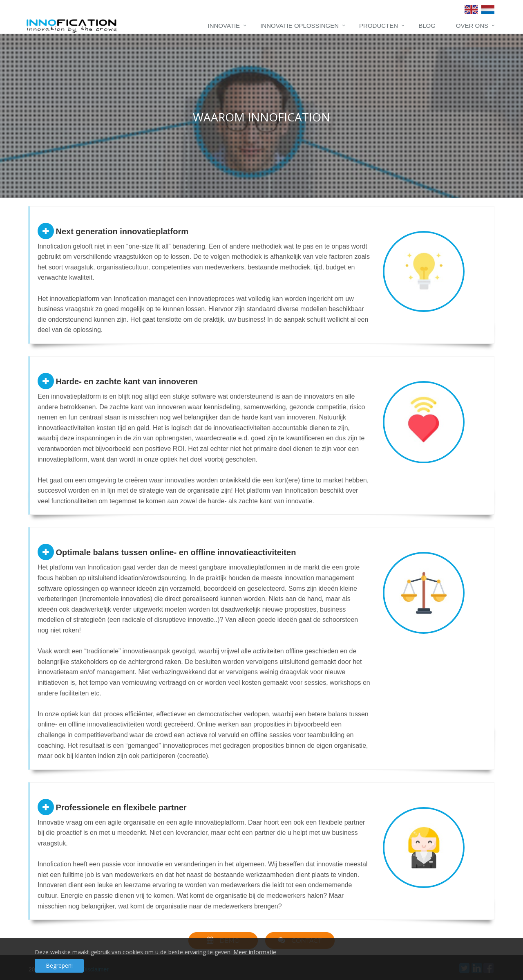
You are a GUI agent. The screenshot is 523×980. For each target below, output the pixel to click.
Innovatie (224, 26)
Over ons (472, 26)
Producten (379, 26)
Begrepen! (59, 965)
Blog (427, 26)
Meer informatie (255, 952)
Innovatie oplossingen (299, 26)
